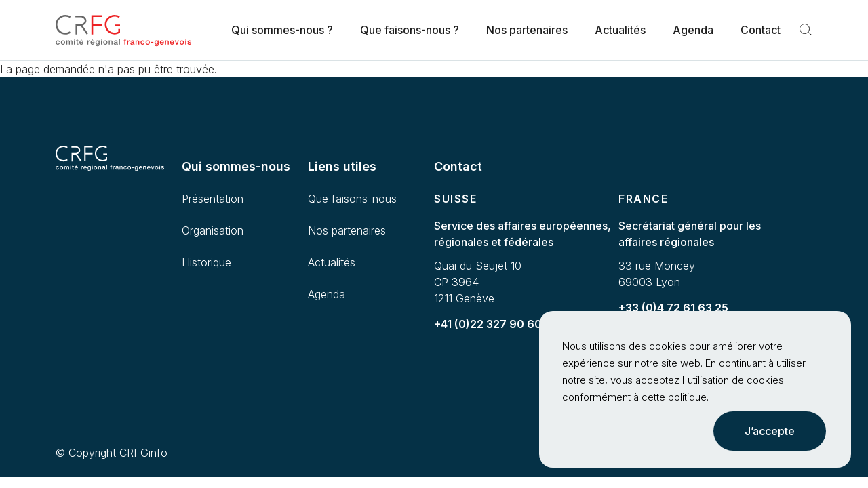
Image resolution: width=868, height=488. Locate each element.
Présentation (213, 199)
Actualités (620, 30)
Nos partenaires (527, 30)
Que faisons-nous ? (410, 30)
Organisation (213, 230)
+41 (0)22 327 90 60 (488, 324)
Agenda (693, 30)
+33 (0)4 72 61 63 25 (673, 308)
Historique (206, 262)
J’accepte (770, 431)
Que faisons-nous (352, 199)
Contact (761, 30)
